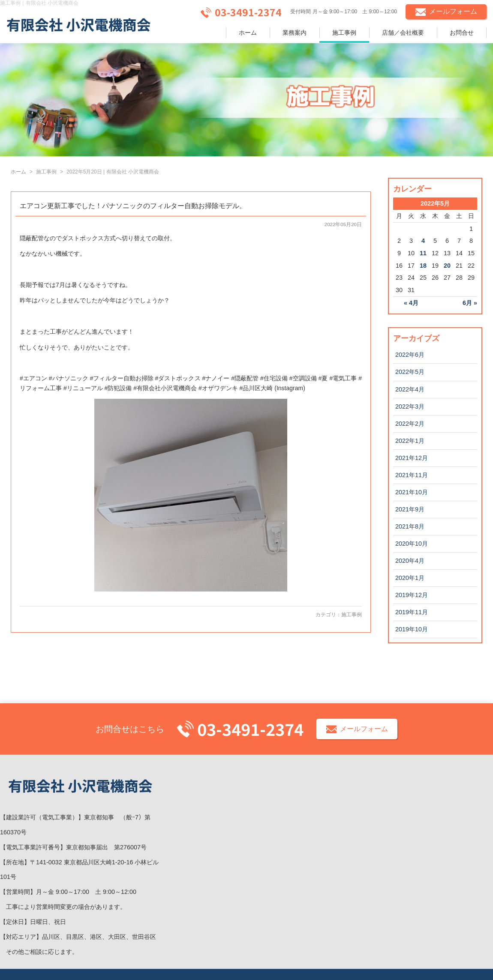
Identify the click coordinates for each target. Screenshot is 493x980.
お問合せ (462, 33)
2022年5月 (410, 372)
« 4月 (411, 303)
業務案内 (295, 33)
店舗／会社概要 (403, 33)
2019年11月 (412, 612)
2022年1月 (410, 441)
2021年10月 (412, 492)
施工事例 (344, 33)
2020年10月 (412, 544)
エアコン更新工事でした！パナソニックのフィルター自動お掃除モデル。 (133, 206)
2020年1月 (410, 578)
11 (423, 253)
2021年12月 (412, 458)
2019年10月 (412, 629)
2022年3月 (410, 406)
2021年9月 (410, 509)
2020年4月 (410, 561)
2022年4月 (410, 389)
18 (423, 266)
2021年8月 (410, 526)
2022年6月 (410, 355)
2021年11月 (412, 475)
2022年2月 (410, 424)
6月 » (470, 303)
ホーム (248, 33)
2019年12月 (412, 595)
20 (447, 266)
